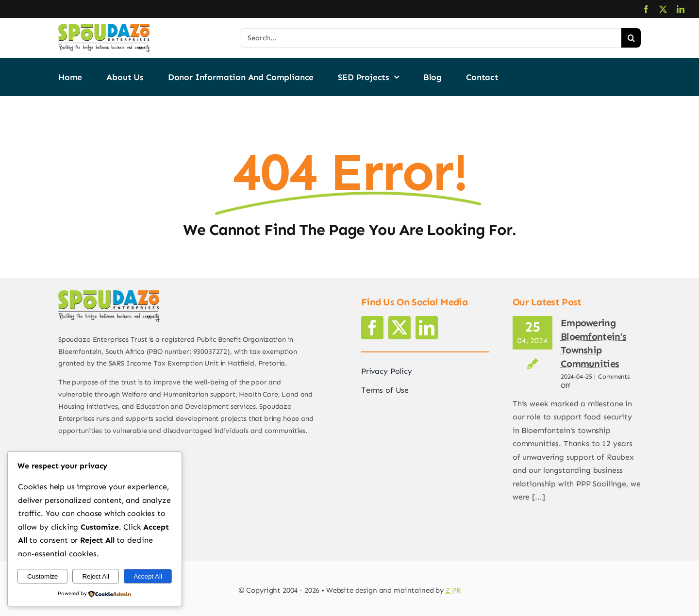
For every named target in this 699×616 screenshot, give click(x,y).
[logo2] (104, 27)
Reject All (96, 576)
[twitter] (663, 9)
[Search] (631, 38)
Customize (42, 576)
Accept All (148, 576)
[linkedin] (681, 9)
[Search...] (431, 38)
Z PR (453, 590)
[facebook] (646, 9)
